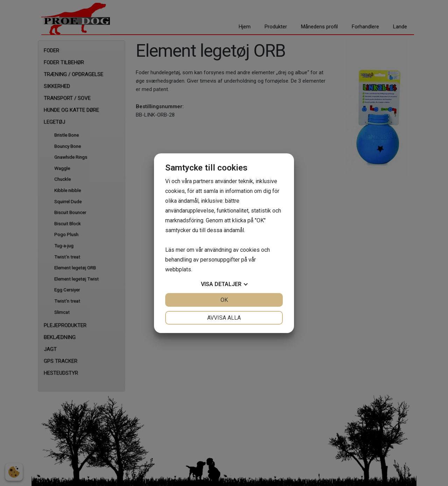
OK (224, 300)
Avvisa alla (224, 318)
